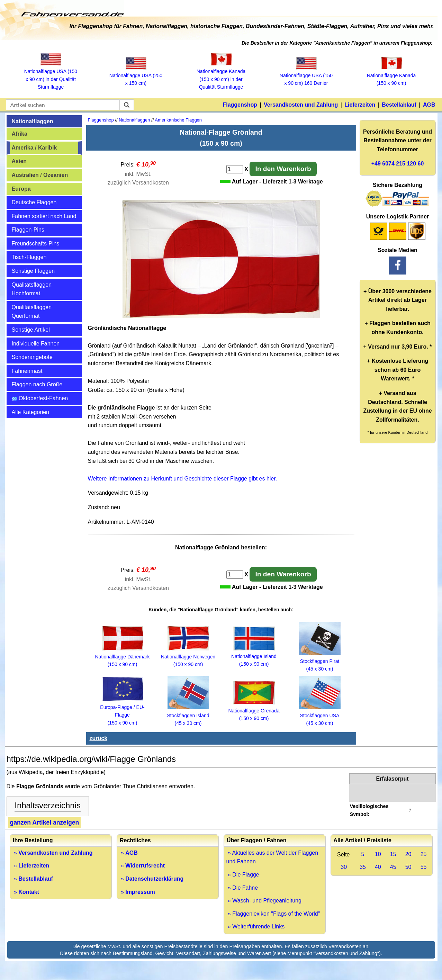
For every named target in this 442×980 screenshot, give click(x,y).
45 (393, 867)
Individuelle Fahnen (36, 344)
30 (344, 867)
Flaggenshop (240, 105)
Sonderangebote (32, 357)
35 (363, 867)
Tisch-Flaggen (29, 257)
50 (408, 867)
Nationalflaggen (33, 121)
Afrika (20, 134)
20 (408, 854)
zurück (99, 738)
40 (378, 867)
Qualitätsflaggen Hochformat (32, 289)
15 (393, 854)
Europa (21, 189)
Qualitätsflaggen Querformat (32, 312)
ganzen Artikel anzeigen (45, 822)
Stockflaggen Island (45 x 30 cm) (188, 715)
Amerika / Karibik (34, 148)
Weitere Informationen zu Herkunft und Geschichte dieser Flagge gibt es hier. (183, 479)
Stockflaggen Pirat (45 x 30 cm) (320, 661)
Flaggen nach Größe (37, 384)
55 (424, 867)
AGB (429, 105)
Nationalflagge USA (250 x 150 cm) (136, 76)
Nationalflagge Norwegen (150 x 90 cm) (188, 657)
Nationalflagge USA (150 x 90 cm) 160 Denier (306, 76)
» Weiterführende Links (256, 927)
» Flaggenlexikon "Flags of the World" (273, 914)
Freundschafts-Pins (36, 244)
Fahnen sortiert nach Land (44, 216)
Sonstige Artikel (31, 330)
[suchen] (127, 105)
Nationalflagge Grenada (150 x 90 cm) (254, 711)
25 (424, 854)
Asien (19, 161)
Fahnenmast (27, 371)
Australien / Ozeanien (40, 175)
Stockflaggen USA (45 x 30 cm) (320, 715)
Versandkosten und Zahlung (301, 105)
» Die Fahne (242, 888)
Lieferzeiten (360, 105)
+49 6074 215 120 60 (398, 164)
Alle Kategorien (31, 412)
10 (378, 854)
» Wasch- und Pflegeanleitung (264, 901)
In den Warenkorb (283, 169)
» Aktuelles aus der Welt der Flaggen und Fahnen (272, 857)
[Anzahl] (235, 169)
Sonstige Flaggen (33, 271)
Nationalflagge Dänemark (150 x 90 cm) (123, 657)
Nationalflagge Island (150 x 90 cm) (254, 657)
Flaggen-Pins (28, 230)
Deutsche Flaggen (34, 202)
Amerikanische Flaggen (178, 120)
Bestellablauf (399, 105)
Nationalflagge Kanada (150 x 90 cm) (391, 75)
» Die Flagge (243, 875)
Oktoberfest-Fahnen (40, 398)
